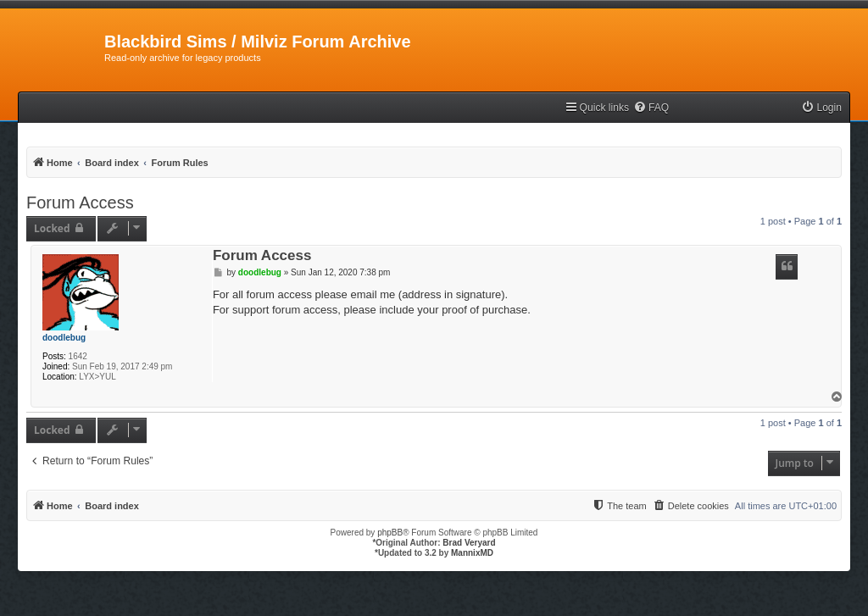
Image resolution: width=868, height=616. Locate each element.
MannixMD (472, 553)
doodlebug (64, 338)
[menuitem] (651, 108)
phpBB (390, 533)
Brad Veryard (469, 543)
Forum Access (80, 203)
